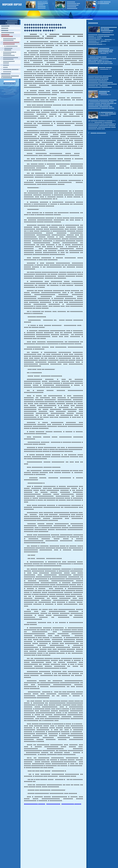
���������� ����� (35, 804)
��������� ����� (71, 804)
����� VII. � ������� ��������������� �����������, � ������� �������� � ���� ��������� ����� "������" (53, 36)
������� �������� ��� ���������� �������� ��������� (73, 5)
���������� (53, 804)
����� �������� (98, 133)
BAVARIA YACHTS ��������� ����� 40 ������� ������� (43, 5)
